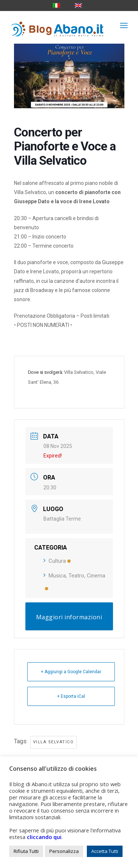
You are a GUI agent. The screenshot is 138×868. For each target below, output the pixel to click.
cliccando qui (44, 837)
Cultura (57, 561)
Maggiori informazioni (69, 617)
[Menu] (124, 25)
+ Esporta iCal (71, 696)
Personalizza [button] (64, 851)
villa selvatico (54, 742)
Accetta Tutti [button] (105, 851)
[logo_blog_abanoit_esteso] (57, 25)
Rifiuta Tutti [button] (26, 851)
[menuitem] (124, 25)
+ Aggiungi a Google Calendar (71, 672)
